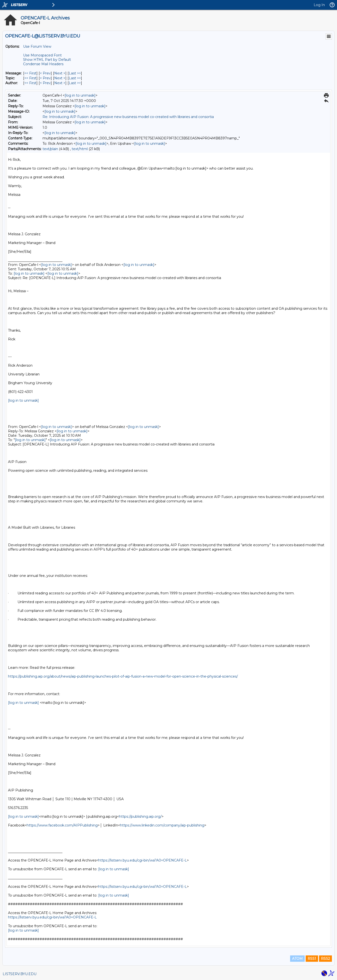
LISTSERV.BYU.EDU (20, 974)
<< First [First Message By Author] (30, 83)
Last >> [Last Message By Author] (75, 83)
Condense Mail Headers (43, 64)
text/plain (50, 149)
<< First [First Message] (30, 73)
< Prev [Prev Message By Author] (45, 83)
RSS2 (325, 959)
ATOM (297, 959)
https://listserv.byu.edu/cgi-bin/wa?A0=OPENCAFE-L (143, 860)
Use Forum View (37, 46)
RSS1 (312, 959)
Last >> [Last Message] (75, 73)
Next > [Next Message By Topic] (60, 78)
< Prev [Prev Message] (45, 73)
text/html (80, 149)
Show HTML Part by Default (47, 60)
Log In (319, 5)
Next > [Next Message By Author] (60, 83)
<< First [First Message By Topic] (30, 78)
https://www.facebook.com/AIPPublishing (62, 825)
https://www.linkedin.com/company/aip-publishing (162, 825)
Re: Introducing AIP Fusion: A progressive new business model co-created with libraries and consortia (128, 117)
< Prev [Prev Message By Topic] (45, 78)
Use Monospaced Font (42, 55)
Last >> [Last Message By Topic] (75, 78)
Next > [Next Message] (60, 73)
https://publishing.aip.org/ (140, 817)
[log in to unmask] (80, 95)
